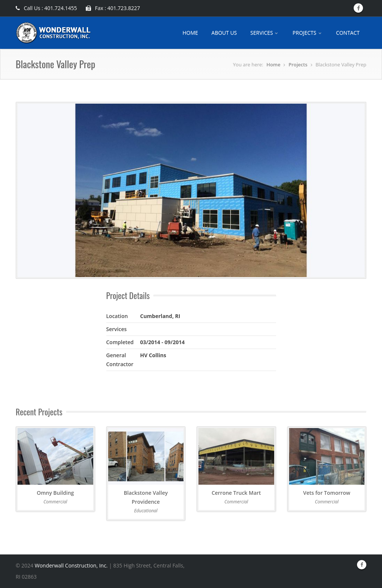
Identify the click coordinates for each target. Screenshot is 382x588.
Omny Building (55, 493)
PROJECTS (307, 33)
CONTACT (348, 33)
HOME (190, 33)
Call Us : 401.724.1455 (46, 8)
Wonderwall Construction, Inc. (71, 565)
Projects (298, 65)
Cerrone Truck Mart (236, 493)
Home (273, 65)
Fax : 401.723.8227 (113, 8)
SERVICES (265, 33)
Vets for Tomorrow (327, 493)
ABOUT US (224, 33)
